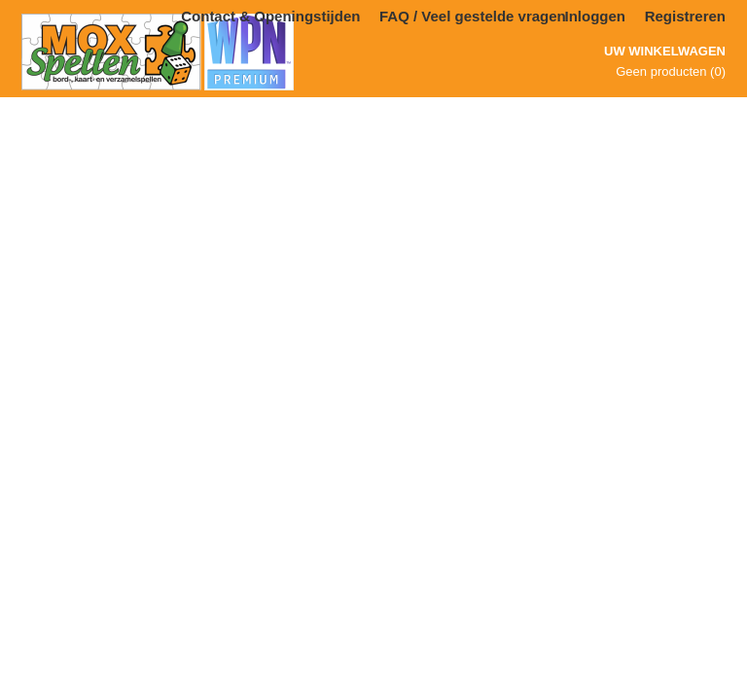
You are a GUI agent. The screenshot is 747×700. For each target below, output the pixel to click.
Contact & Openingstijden (270, 16)
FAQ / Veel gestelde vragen (473, 16)
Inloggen (596, 16)
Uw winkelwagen (665, 51)
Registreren (685, 16)
